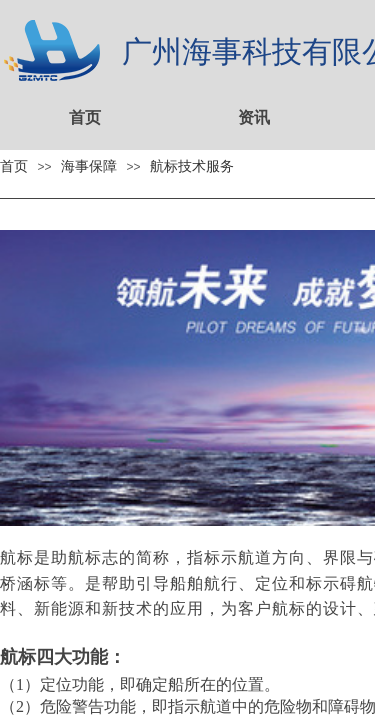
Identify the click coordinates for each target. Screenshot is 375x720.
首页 (85, 117)
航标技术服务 (192, 166)
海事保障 (89, 166)
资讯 (254, 117)
